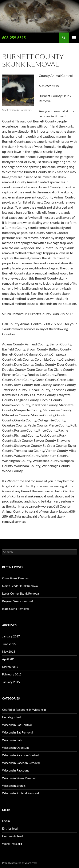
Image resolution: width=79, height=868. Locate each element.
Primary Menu (74, 38)
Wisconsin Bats (12, 740)
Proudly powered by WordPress (20, 863)
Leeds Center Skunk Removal (21, 593)
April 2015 (9, 659)
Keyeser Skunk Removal (18, 601)
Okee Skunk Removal (16, 578)
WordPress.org (12, 844)
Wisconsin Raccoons (16, 770)
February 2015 (12, 674)
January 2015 (11, 682)
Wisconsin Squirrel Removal (21, 793)
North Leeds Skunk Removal (20, 586)
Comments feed (12, 836)
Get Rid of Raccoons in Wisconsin (24, 710)
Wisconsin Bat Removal (17, 732)
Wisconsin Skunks (14, 786)
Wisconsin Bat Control (17, 725)
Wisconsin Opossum (15, 748)
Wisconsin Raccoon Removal (21, 763)
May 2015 (9, 651)
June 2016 (9, 644)
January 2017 (11, 636)
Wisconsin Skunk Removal (19, 778)
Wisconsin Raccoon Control (20, 755)
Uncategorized (12, 717)
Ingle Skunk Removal (15, 609)
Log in (6, 821)
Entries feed (10, 828)
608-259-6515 (14, 38)
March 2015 (10, 667)
